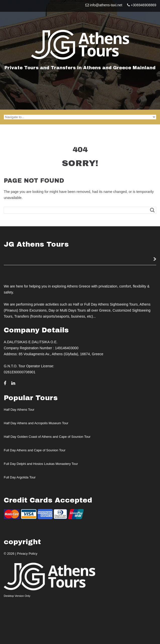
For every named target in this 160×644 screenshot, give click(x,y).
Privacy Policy (27, 554)
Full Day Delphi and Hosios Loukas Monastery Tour (41, 464)
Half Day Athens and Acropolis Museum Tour (36, 423)
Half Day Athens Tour (19, 410)
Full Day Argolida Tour (20, 477)
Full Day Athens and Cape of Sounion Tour (35, 450)
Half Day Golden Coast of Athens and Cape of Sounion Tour (47, 437)
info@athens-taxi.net (106, 5)
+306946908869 (143, 5)
